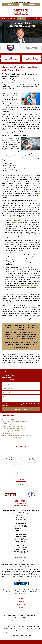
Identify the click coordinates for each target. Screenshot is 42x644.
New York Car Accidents (9, 419)
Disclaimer (21, 601)
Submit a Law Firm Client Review (21, 485)
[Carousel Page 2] (17, 473)
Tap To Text (31, 5)
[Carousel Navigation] (21, 473)
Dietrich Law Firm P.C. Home (21, 12)
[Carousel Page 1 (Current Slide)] (14, 473)
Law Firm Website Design (21, 642)
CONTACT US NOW (21, 409)
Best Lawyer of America (32, 79)
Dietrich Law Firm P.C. (26, 636)
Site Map (21, 607)
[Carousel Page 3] (21, 473)
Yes (4, 406)
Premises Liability (7, 433)
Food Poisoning (6, 424)
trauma (21, 263)
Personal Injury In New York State (12, 431)
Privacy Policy (21, 604)
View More (21, 480)
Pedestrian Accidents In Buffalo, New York (14, 428)
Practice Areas (11, 19)
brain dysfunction (16, 222)
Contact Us (21, 19)
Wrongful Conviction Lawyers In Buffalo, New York (16, 435)
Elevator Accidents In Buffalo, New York (13, 438)
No (8, 406)
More (35, 19)
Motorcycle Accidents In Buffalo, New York (14, 426)
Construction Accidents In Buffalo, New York (15, 421)
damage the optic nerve (29, 286)
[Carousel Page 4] (25, 473)
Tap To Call (11, 5)
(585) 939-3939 (19, 346)
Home (3, 19)
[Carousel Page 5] (28, 473)
